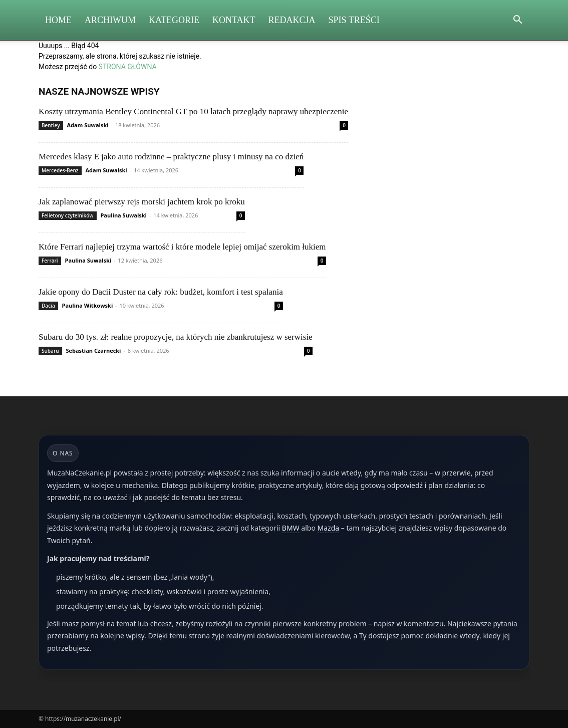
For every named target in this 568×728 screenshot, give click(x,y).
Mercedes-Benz (60, 170)
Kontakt (234, 20)
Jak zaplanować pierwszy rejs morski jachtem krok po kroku (142, 202)
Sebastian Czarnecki (93, 350)
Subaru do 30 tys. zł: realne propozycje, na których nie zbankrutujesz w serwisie (176, 337)
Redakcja (292, 20)
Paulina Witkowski (88, 305)
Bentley (51, 125)
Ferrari (50, 261)
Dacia (48, 306)
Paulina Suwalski (123, 215)
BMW (291, 528)
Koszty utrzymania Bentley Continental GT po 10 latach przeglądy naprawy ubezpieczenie (193, 111)
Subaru (50, 351)
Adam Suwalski (87, 125)
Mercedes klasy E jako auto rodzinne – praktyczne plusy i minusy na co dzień (171, 157)
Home (58, 20)
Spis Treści (354, 20)
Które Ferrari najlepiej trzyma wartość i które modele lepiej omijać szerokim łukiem (182, 247)
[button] (517, 21)
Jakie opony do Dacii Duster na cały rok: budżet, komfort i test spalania (161, 292)
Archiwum (110, 20)
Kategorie (174, 20)
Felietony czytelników (68, 215)
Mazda (329, 528)
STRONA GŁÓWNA (128, 67)
